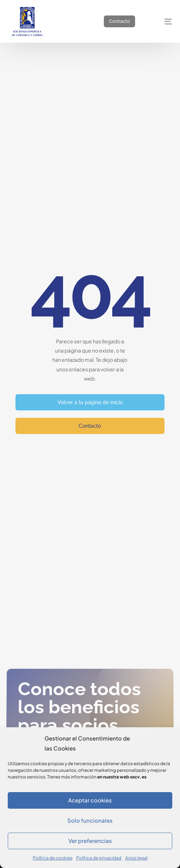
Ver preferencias (90, 841)
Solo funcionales (90, 820)
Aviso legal (136, 858)
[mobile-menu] (162, 21)
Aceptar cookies (90, 800)
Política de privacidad (99, 858)
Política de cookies (53, 858)
